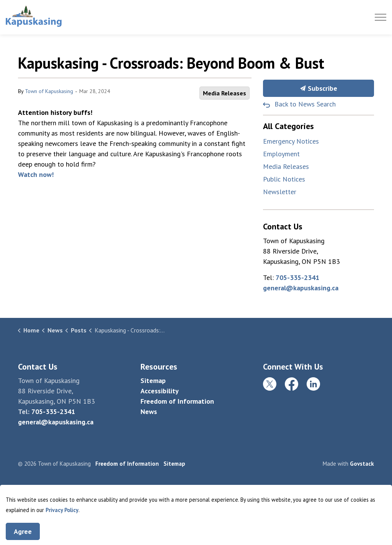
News (149, 412)
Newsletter (280, 192)
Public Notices (284, 179)
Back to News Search (305, 104)
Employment (281, 154)
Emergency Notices (291, 141)
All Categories (288, 126)
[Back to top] (196, 496)
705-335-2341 (297, 277)
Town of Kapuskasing (49, 91)
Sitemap (153, 381)
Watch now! (36, 174)
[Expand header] (381, 17)
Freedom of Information (177, 401)
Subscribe (318, 88)
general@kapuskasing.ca (301, 288)
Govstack (362, 464)
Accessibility (160, 391)
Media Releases (225, 93)
